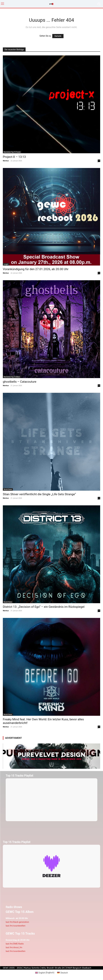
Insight (6, 264)
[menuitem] (45, 973)
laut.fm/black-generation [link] (17, 922)
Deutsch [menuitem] (64, 973)
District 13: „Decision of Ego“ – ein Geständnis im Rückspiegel (44, 607)
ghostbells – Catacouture (20, 382)
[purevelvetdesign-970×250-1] (51, 756)
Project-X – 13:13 (14, 157)
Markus (6, 161)
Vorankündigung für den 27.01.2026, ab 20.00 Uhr (36, 269)
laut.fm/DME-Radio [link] (15, 944)
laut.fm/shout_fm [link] (14, 947)
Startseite (58, 36)
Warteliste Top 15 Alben (12, 377)
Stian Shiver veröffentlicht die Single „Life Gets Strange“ (39, 494)
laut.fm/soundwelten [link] (16, 926)
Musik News (8, 489)
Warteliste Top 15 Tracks (12, 152)
